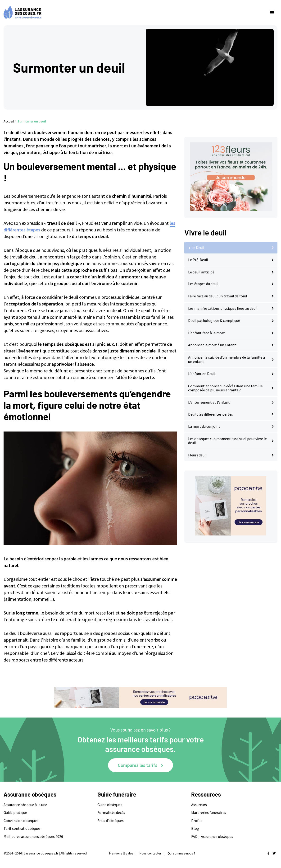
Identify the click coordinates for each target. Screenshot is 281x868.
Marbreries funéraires (209, 812)
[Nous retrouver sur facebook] (268, 853)
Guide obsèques (110, 805)
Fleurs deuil (197, 455)
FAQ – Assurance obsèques (212, 836)
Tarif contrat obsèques (22, 828)
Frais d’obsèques (111, 821)
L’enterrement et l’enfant (209, 402)
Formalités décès (111, 812)
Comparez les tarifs (138, 765)
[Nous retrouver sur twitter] (274, 853)
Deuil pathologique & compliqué (214, 320)
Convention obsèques (21, 821)
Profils (197, 821)
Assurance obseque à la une (25, 805)
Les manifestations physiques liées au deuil (223, 308)
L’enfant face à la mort (206, 333)
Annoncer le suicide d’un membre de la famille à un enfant (227, 359)
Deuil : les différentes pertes (211, 414)
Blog (195, 828)
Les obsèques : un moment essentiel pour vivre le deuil (227, 441)
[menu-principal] (272, 13)
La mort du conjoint (204, 426)
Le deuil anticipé (201, 272)
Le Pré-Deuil (198, 260)
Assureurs (199, 805)
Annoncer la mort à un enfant (212, 345)
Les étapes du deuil (203, 284)
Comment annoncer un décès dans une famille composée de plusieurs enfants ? (225, 388)
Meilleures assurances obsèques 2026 (33, 836)
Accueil (9, 121)
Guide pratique (15, 812)
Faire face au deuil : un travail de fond (218, 296)
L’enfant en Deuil (202, 374)
